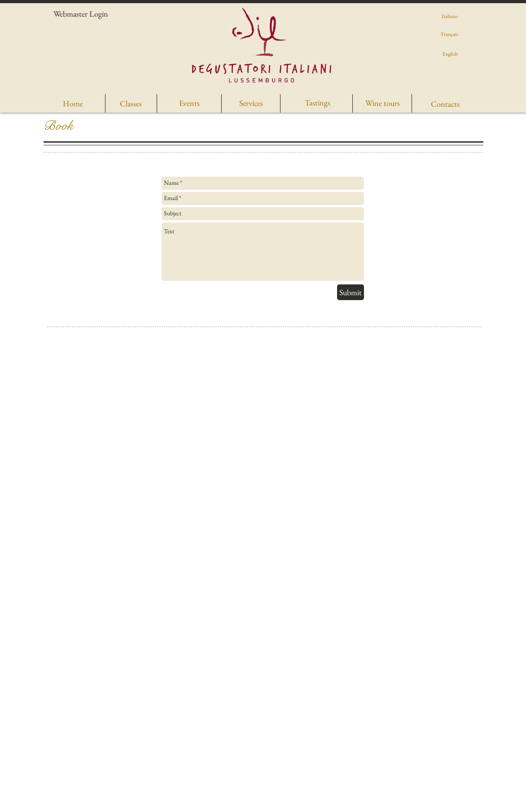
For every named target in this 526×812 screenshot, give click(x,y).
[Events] (189, 103)
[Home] (73, 104)
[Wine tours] (383, 103)
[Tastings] (318, 103)
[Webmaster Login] (81, 14)
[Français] (450, 34)
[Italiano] (450, 16)
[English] (450, 54)
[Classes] (131, 104)
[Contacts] (445, 104)
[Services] (251, 103)
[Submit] (351, 292)
